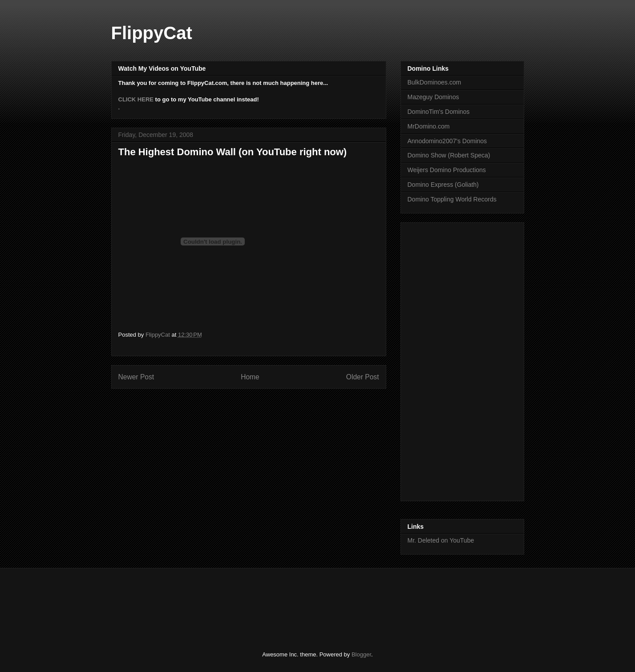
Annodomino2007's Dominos (447, 141)
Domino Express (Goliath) (443, 185)
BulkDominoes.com (435, 82)
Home (250, 377)
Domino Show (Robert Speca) (449, 155)
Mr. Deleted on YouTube (441, 540)
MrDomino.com (429, 126)
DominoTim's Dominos (439, 112)
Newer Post (136, 377)
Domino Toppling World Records (452, 199)
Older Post (363, 377)
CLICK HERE (136, 99)
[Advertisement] (443, 359)
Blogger (361, 654)
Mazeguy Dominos (433, 97)
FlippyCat (152, 33)
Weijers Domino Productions (447, 170)
